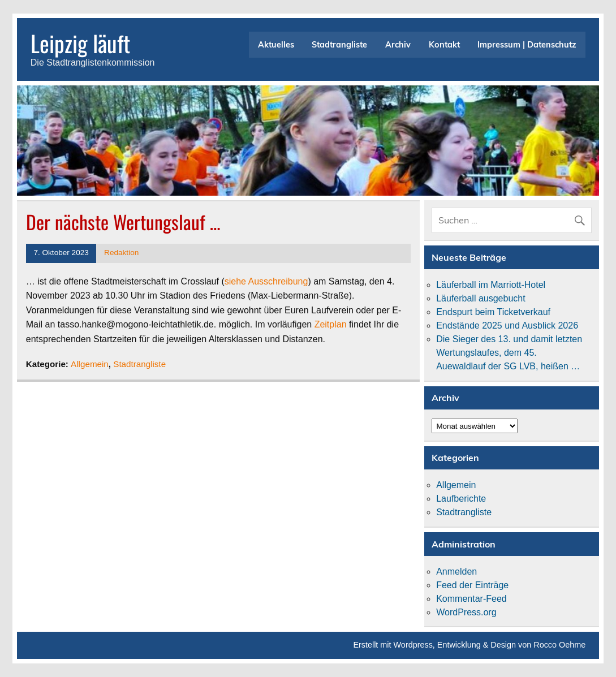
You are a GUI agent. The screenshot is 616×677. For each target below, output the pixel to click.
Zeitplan (331, 324)
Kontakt (444, 45)
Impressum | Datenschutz (527, 45)
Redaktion (121, 253)
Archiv (398, 45)
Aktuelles (276, 45)
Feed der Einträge (472, 585)
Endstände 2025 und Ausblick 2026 (507, 325)
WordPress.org (466, 612)
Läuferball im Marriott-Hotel (491, 285)
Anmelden (456, 572)
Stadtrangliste (339, 45)
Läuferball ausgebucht (481, 298)
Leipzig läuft (80, 43)
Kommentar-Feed (471, 599)
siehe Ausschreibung (266, 281)
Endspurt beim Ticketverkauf (493, 312)
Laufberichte (461, 499)
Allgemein (90, 364)
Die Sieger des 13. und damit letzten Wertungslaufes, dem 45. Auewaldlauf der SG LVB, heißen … (509, 353)
